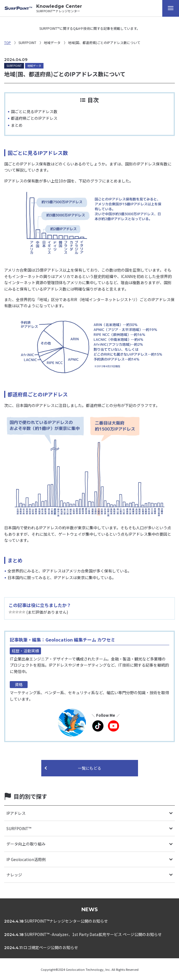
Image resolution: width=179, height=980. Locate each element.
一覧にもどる (89, 768)
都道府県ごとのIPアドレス (34, 118)
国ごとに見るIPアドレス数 (34, 111)
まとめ (17, 125)
